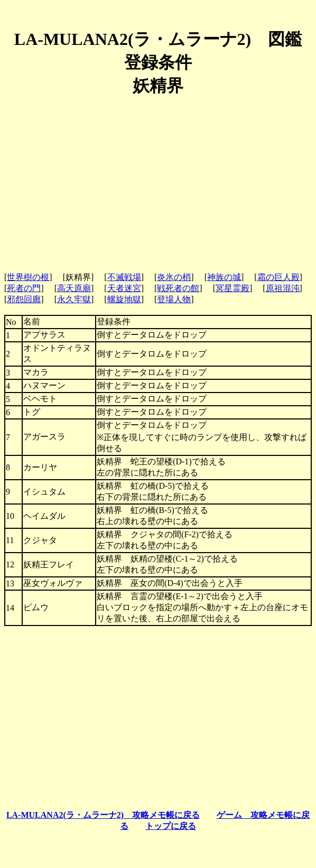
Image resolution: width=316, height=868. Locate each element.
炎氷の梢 (174, 277)
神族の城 (224, 277)
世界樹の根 (28, 277)
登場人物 (174, 299)
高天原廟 (74, 288)
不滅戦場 (124, 277)
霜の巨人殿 (278, 277)
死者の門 (24, 288)
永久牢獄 (74, 299)
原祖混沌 (283, 288)
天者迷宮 (124, 288)
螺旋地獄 (124, 299)
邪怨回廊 (24, 299)
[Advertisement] (158, 180)
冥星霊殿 (233, 288)
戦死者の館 (178, 288)
